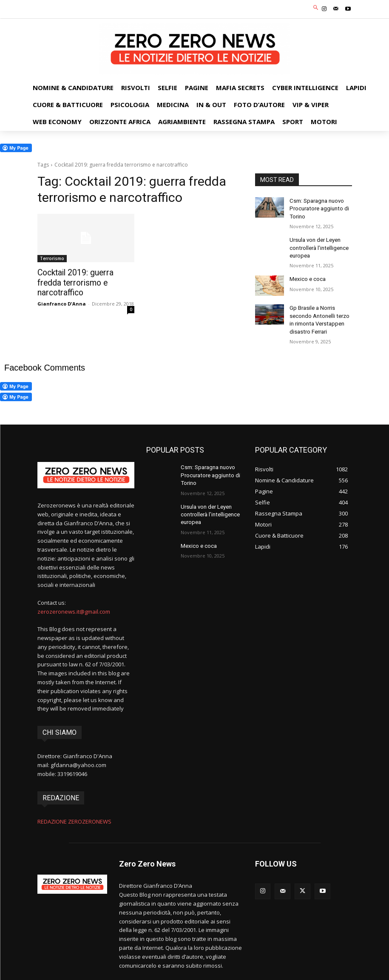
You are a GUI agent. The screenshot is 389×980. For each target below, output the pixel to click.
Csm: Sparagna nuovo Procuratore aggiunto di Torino (317, 208)
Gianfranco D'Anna (62, 292)
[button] (316, 8)
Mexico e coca (307, 275)
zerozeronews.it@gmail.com (74, 604)
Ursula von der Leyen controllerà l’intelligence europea (318, 245)
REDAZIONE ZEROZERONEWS (74, 814)
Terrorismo (52, 258)
